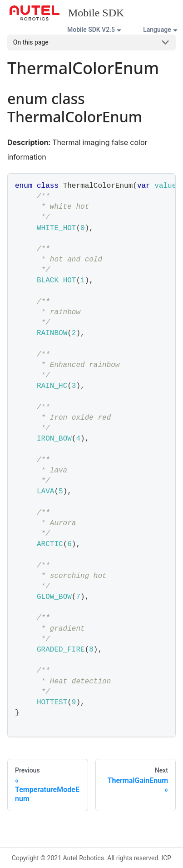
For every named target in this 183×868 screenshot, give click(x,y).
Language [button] (157, 30)
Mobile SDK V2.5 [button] (91, 30)
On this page (31, 42)
